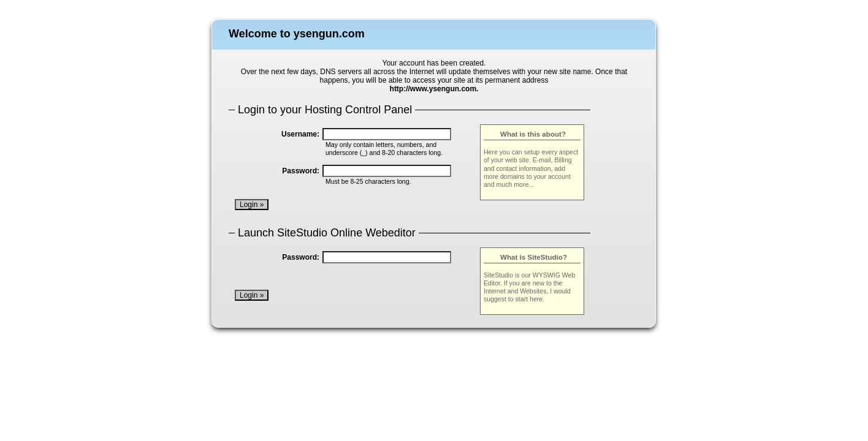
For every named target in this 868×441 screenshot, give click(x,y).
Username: (300, 134)
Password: (301, 171)
